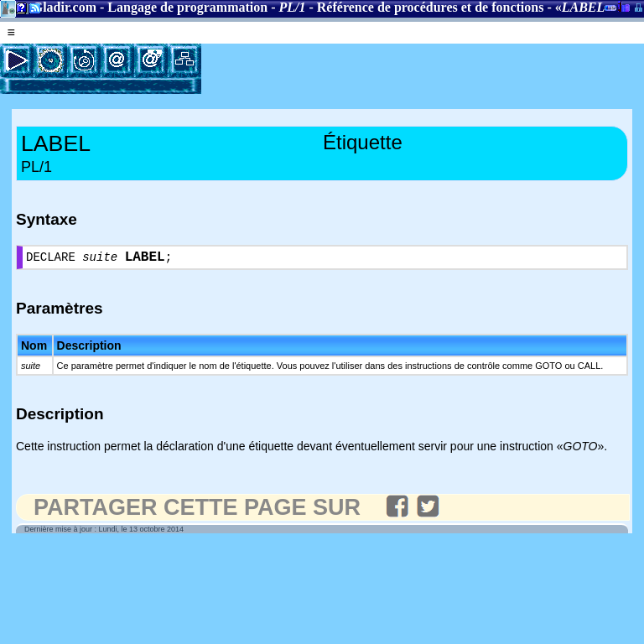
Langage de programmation (187, 7)
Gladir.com (65, 7)
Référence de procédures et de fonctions (431, 7)
